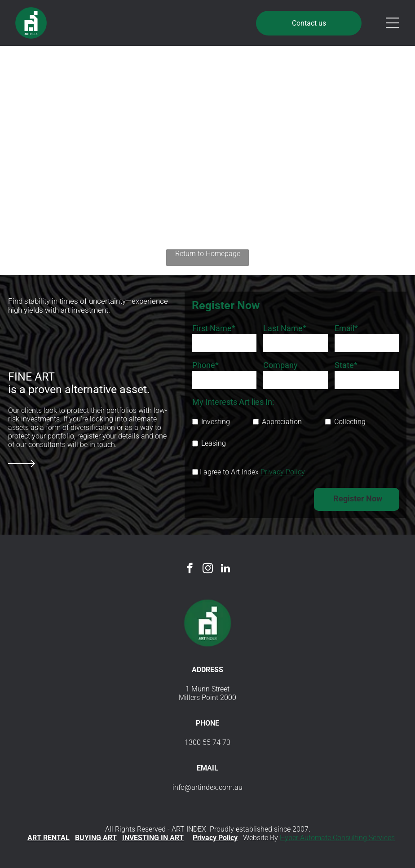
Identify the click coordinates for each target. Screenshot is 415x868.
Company (280, 365)
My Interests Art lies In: (233, 402)
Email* (346, 328)
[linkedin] (226, 569)
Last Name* (285, 328)
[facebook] (190, 569)
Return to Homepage (208, 254)
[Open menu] (393, 23)
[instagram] (208, 569)
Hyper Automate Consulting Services (337, 838)
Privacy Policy (283, 472)
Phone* (205, 365)
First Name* (214, 328)
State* (346, 365)
